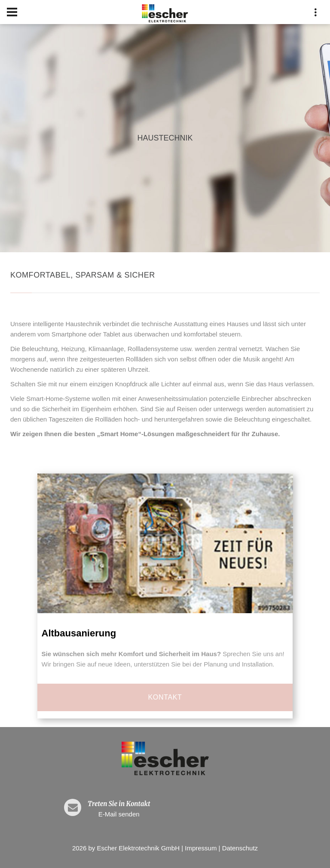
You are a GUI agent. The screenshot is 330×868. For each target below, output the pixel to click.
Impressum (201, 848)
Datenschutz (240, 848)
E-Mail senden (119, 814)
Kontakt (165, 697)
